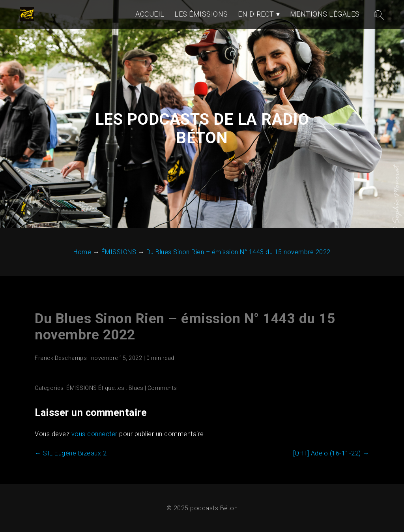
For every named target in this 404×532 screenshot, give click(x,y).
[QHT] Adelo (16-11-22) (331, 453)
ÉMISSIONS (82, 388)
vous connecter (94, 434)
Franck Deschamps (61, 358)
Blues (136, 388)
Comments (162, 388)
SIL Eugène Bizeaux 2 (71, 453)
